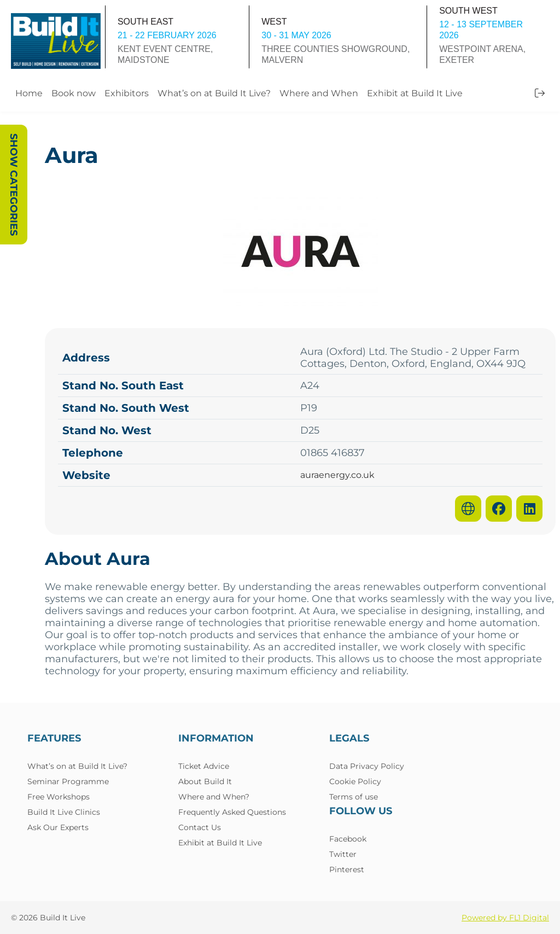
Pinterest (347, 869)
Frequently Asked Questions (232, 812)
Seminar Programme (68, 781)
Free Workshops (59, 797)
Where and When (319, 93)
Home (29, 93)
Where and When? (214, 797)
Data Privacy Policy (367, 766)
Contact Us (200, 827)
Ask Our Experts (58, 827)
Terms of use (354, 797)
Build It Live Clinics (64, 812)
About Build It (205, 781)
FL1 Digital (529, 918)
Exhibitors (127, 93)
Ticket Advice (204, 766)
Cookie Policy (355, 781)
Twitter (343, 854)
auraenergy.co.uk (337, 475)
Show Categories (14, 185)
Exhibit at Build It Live (415, 93)
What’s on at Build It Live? (214, 93)
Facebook (348, 839)
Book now (74, 93)
